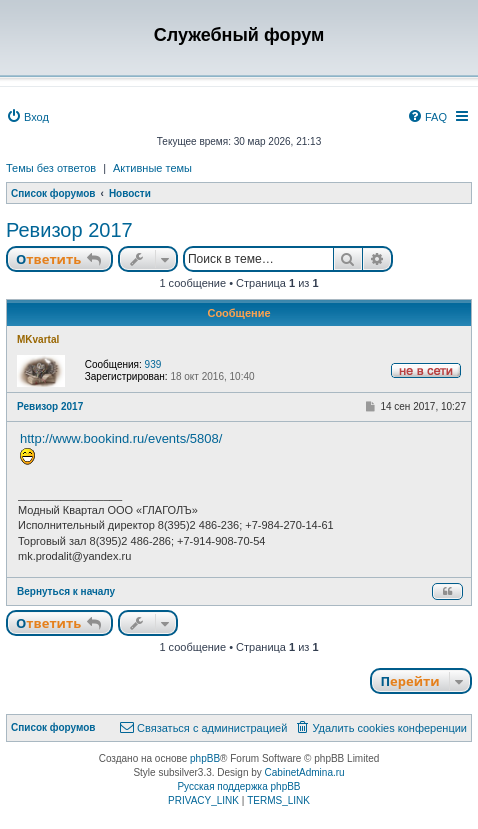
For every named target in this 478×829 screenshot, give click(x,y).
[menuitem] (27, 117)
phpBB (205, 758)
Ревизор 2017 (69, 230)
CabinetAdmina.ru (305, 772)
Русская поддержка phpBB (238, 786)
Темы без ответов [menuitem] (51, 168)
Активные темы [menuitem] (152, 168)
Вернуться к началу (66, 591)
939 (153, 364)
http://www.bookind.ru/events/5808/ (121, 438)
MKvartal (38, 339)
